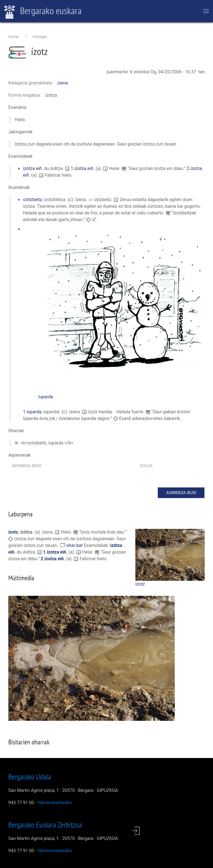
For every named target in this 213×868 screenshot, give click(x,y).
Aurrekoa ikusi (181, 493)
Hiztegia (40, 37)
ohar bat (75, 545)
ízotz (140, 584)
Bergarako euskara (43, 11)
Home (14, 37)
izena (63, 83)
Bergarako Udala (30, 777)
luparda (46, 397)
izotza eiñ (84, 168)
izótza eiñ (32, 168)
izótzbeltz (33, 200)
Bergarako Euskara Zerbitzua (45, 825)
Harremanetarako (55, 803)
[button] (121, 304)
